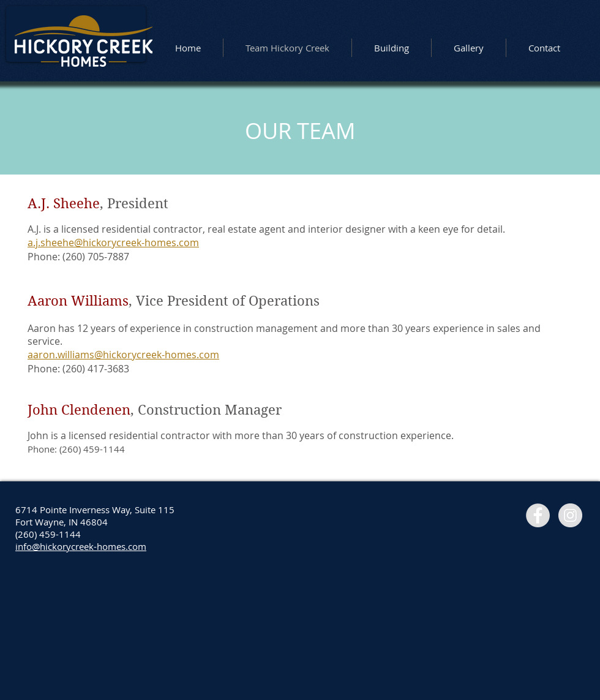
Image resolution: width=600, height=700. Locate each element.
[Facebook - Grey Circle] (538, 515)
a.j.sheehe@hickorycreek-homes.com (113, 243)
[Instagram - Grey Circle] (570, 515)
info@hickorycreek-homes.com (81, 546)
